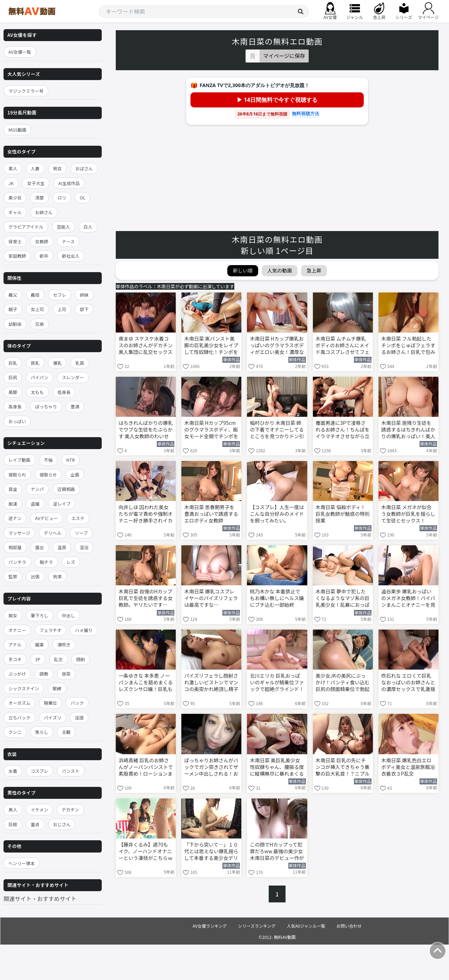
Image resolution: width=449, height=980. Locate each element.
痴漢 (13, 504)
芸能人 (63, 227)
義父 (13, 295)
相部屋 (15, 547)
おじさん (62, 824)
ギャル (15, 212)
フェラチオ (51, 630)
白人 (88, 227)
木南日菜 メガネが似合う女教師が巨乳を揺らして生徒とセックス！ (408, 514)
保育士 (15, 241)
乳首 (80, 363)
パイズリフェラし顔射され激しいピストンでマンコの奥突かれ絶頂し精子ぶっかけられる (211, 683)
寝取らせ (48, 475)
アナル (15, 644)
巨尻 (13, 377)
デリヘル (53, 533)
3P (38, 659)
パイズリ (53, 718)
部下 (84, 309)
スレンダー (73, 377)
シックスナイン (24, 688)
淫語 (79, 718)
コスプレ (40, 771)
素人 (13, 168)
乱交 (58, 659)
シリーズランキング (257, 926)
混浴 (84, 547)
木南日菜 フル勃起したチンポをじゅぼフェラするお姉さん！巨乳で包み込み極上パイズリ (408, 346)
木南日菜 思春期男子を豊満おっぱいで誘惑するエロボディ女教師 (211, 514)
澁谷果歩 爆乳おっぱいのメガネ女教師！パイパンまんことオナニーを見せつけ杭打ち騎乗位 (408, 599)
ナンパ (38, 489)
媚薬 (39, 644)
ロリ (62, 198)
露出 (39, 547)
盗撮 (35, 504)
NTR (71, 460)
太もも (38, 392)
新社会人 (71, 256)
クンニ (15, 732)
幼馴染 (15, 324)
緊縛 (57, 688)
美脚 (13, 392)
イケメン (40, 810)
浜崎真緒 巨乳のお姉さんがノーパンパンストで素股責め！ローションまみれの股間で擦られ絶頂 (146, 768)
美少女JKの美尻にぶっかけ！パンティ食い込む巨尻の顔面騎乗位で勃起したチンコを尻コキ (343, 683)
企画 (75, 475)
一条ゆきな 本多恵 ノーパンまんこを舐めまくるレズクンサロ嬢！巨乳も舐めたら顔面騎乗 (146, 683)
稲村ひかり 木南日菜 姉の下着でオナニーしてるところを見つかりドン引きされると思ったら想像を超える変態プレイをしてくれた (277, 430)
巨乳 (13, 363)
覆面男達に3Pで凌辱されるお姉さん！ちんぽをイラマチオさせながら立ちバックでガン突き (343, 430)
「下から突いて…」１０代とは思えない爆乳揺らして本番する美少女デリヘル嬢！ (211, 852)
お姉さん (44, 212)
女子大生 (36, 183)
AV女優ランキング (210, 926)
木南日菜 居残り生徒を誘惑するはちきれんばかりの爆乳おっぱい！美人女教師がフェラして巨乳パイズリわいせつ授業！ (408, 430)
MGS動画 (17, 130)
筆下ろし (40, 615)
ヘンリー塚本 (22, 863)
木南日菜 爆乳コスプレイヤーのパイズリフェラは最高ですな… (211, 598)
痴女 (13, 615)
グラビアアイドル (26, 227)
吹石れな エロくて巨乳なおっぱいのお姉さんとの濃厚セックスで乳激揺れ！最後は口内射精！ (408, 683)
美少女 (15, 198)
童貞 (35, 824)
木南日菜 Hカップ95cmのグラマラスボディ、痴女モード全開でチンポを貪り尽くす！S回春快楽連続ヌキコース (211, 430)
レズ (71, 562)
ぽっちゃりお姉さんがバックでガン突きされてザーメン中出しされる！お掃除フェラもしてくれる (211, 768)
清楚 (39, 198)
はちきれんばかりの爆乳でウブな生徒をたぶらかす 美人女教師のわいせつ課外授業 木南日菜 (146, 430)
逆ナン (15, 518)
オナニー (17, 630)
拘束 (57, 576)
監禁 (13, 576)
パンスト (71, 771)
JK (11, 183)
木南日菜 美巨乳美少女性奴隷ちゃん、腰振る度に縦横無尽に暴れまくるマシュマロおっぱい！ (277, 768)
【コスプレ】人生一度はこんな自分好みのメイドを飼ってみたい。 (277, 514)
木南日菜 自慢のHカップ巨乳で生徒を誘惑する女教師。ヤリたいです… (146, 598)
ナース (68, 241)
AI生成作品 (69, 183)
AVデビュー (46, 518)
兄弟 (39, 324)
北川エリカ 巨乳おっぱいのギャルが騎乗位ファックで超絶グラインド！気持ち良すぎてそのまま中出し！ (277, 683)
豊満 (75, 406)
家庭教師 (17, 256)
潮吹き (64, 644)
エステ (78, 518)
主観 (66, 732)
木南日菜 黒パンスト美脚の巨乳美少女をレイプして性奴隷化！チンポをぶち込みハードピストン (211, 346)
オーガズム (19, 703)
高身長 (15, 406)
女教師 (42, 241)
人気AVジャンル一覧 (306, 926)
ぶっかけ (17, 674)
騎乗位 (51, 703)
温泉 (62, 547)
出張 (35, 576)
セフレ (60, 295)
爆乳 (57, 363)
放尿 (66, 674)
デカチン (71, 810)
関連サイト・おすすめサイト (40, 899)
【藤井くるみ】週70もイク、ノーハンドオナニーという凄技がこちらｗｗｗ (146, 852)
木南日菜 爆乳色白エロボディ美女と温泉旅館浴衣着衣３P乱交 (408, 767)
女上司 (38, 309)
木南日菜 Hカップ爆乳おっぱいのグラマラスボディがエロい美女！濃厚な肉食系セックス (277, 346)
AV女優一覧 (20, 52)
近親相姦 (66, 489)
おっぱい (17, 421)
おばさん (84, 168)
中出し (68, 615)
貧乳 (35, 363)
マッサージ (19, 533)
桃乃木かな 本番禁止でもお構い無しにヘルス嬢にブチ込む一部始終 (277, 598)
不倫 (48, 460)
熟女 (57, 168)
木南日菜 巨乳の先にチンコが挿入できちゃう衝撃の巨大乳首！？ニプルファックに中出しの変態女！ (343, 768)
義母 (35, 295)
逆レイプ (62, 504)
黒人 (13, 810)
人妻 (35, 168)
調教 (44, 674)
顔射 (81, 659)
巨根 (13, 824)
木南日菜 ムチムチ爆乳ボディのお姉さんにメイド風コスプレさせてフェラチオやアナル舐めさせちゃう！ (343, 346)
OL (82, 198)
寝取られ (17, 475)
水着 (13, 771)
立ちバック (19, 718)
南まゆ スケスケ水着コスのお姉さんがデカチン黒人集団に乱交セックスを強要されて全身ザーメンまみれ (146, 346)
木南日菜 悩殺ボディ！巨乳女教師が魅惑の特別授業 (343, 514)
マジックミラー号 (26, 91)
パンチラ (17, 562)
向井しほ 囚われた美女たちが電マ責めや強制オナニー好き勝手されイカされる (146, 514)
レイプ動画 (19, 460)
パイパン (40, 377)
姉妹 (84, 295)
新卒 (44, 256)
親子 (13, 309)
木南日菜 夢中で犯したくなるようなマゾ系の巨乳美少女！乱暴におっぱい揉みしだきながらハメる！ (343, 599)
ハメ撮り (84, 630)
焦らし (42, 732)
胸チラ (46, 562)
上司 (62, 309)
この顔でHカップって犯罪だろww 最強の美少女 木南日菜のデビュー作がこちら (277, 852)
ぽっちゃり (46, 406)
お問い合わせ (349, 926)
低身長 (64, 392)
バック (77, 703)
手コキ (15, 659)
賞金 (13, 489)
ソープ (81, 533)
